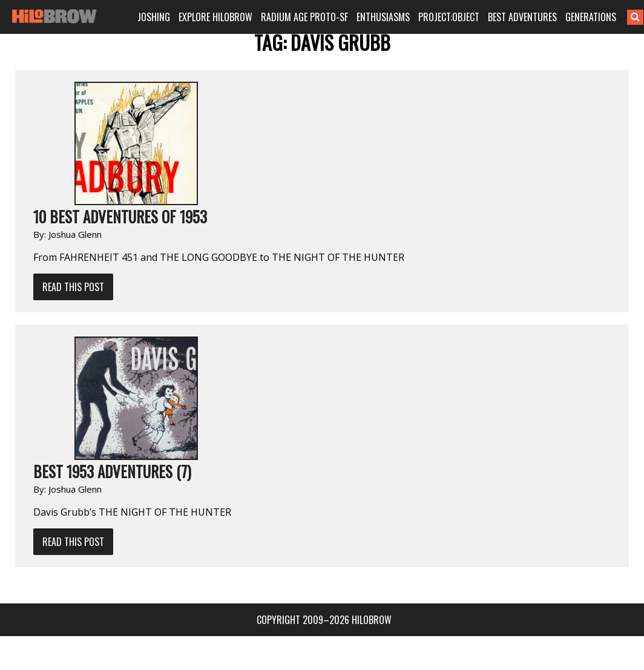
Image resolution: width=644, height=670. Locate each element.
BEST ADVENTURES (524, 17)
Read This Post (73, 287)
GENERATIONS (591, 17)
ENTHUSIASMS (386, 17)
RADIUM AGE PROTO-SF (308, 17)
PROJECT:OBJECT (451, 17)
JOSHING (159, 17)
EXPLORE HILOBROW (220, 17)
